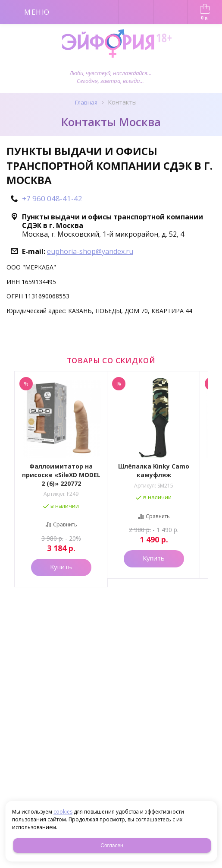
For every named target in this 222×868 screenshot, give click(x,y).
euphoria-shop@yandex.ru (90, 251)
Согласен (112, 846)
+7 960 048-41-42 (52, 198)
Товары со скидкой (111, 360)
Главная (86, 102)
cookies (63, 812)
